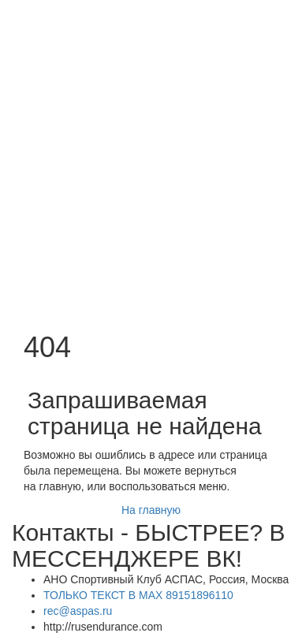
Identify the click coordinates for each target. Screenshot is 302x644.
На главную (151, 510)
